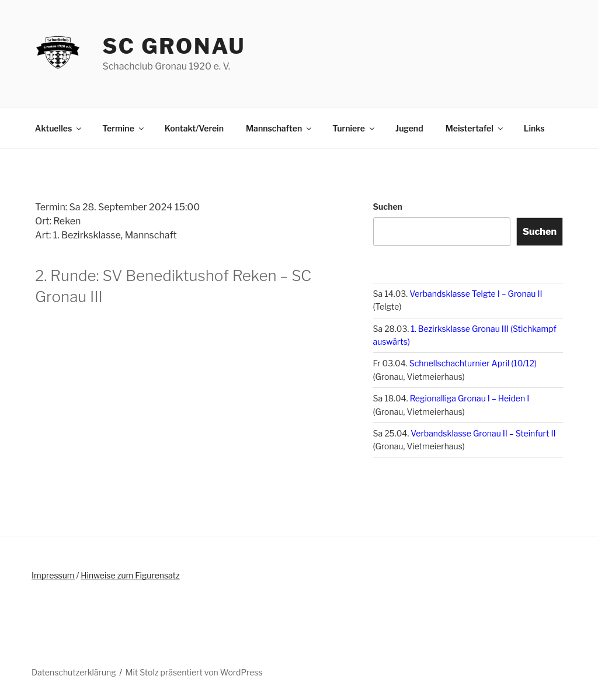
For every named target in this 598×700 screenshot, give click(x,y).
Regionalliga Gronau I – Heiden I (470, 398)
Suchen (388, 207)
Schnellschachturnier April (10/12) (473, 363)
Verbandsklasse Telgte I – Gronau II (476, 294)
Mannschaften (279, 128)
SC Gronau (174, 46)
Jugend (409, 128)
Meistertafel (475, 128)
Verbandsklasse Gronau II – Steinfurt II (483, 433)
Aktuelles (59, 128)
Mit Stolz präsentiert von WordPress (194, 672)
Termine (124, 128)
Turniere (354, 128)
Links (534, 128)
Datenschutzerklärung (74, 672)
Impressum (53, 575)
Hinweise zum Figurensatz (130, 575)
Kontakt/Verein (194, 128)
